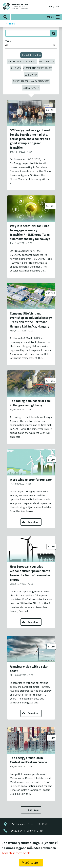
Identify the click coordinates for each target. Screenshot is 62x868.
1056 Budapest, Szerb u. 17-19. (28, 824)
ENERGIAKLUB (16, 6)
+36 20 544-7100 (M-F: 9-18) (26, 831)
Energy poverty (31, 88)
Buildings (16, 68)
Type (8, 41)
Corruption (31, 75)
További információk (16, 853)
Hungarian (54, 6)
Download (33, 522)
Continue (33, 810)
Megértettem (31, 862)
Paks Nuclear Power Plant (22, 62)
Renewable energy (31, 55)
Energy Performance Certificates (31, 81)
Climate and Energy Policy (37, 68)
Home (12, 24)
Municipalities (47, 62)
